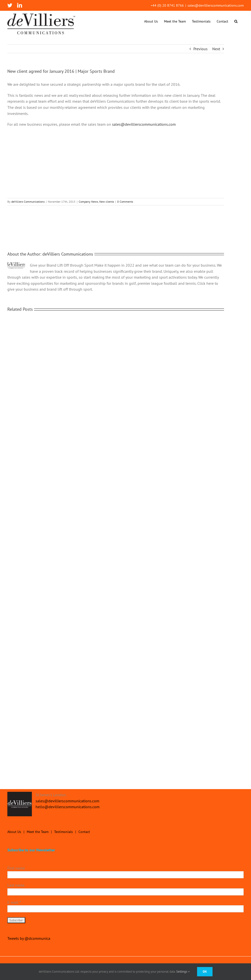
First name (16, 868)
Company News (88, 202)
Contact (84, 832)
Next (216, 49)
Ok (205, 972)
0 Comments (125, 202)
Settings (183, 972)
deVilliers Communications (28, 202)
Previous (201, 49)
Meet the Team (38, 832)
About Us (14, 832)
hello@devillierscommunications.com (68, 807)
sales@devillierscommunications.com (216, 5)
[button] (236, 21)
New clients (107, 202)
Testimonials (63, 832)
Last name (16, 885)
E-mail (14, 902)
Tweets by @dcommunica (29, 938)
